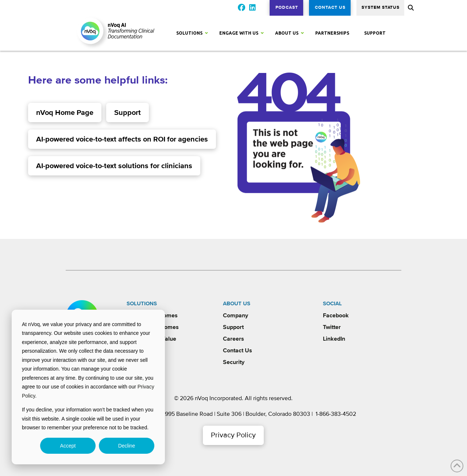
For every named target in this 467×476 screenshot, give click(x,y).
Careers (233, 339)
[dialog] (88, 387)
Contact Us (238, 351)
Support (233, 327)
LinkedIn (334, 339)
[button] (410, 8)
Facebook (336, 316)
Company (236, 316)
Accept (68, 446)
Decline (127, 446)
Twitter (332, 327)
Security (234, 362)
